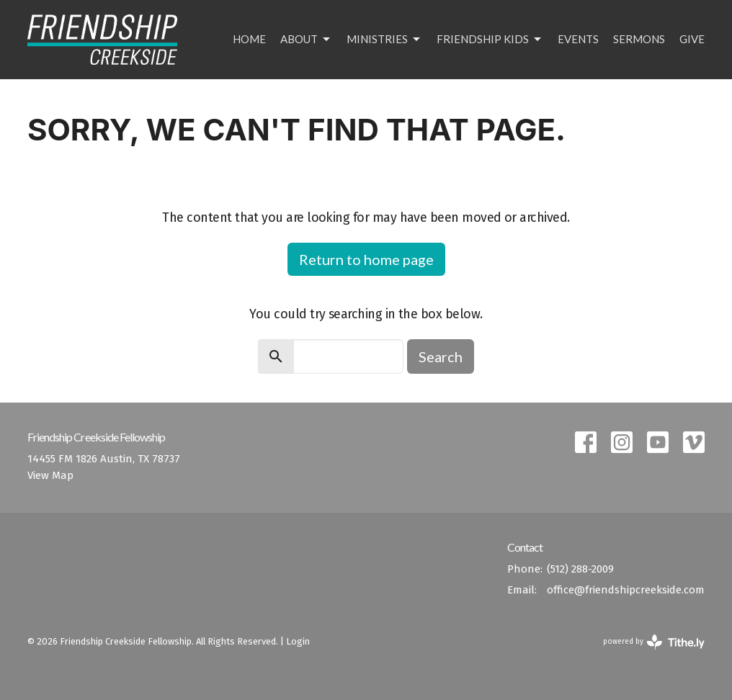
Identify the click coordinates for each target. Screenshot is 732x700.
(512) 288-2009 (580, 569)
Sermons (639, 39)
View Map (50, 475)
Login (298, 641)
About (306, 40)
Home (249, 39)
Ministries (384, 40)
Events (578, 39)
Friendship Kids (490, 40)
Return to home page (366, 259)
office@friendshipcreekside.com (626, 590)
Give (692, 39)
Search (441, 356)
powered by (654, 642)
